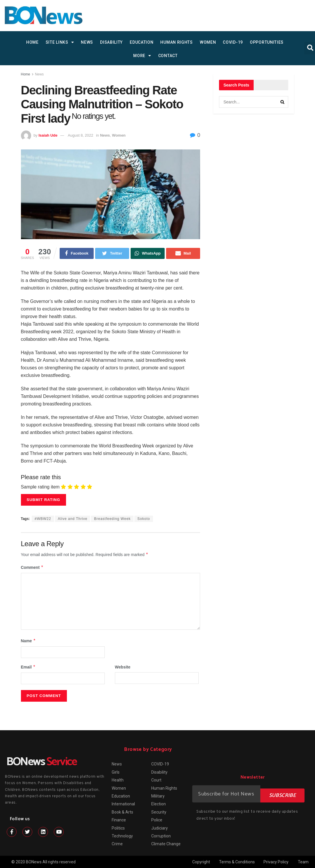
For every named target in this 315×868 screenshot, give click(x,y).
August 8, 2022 (80, 135)
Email (28, 667)
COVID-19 (233, 42)
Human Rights (176, 42)
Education (142, 42)
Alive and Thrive (73, 519)
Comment (32, 567)
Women (208, 42)
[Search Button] (282, 102)
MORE (142, 56)
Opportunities (267, 42)
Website (123, 667)
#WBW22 (43, 519)
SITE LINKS (60, 42)
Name (29, 641)
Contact (168, 56)
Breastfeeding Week (112, 519)
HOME (32, 42)
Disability (111, 42)
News (87, 42)
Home (26, 74)
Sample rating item (40, 487)
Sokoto (144, 519)
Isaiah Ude (48, 135)
